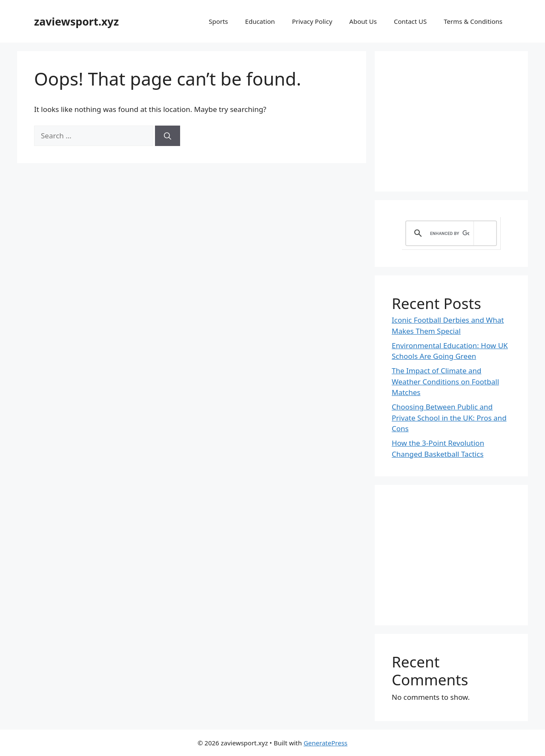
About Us (363, 21)
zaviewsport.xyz (76, 21)
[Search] (168, 136)
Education (260, 21)
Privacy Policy (312, 21)
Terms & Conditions (473, 21)
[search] (450, 233)
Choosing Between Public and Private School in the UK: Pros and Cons (449, 418)
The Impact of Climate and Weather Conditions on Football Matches (445, 381)
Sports (218, 21)
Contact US (410, 21)
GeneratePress (326, 743)
